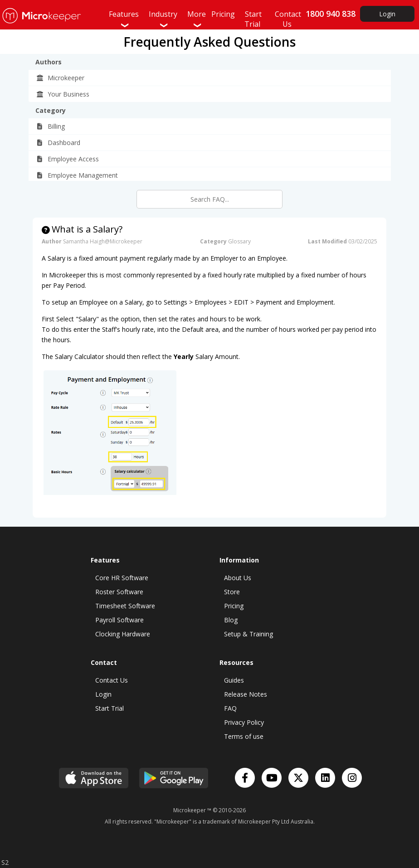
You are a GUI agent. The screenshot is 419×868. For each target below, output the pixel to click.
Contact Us (112, 680)
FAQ (230, 708)
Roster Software (119, 592)
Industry (163, 19)
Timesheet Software (125, 606)
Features (124, 19)
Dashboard (58, 143)
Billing (50, 126)
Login (387, 14)
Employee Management (77, 175)
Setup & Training (248, 634)
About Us (238, 578)
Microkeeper (60, 78)
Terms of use (244, 736)
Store (232, 592)
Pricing (234, 606)
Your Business (63, 94)
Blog (231, 620)
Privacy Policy (244, 722)
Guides (234, 680)
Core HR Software (122, 578)
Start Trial (110, 708)
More (197, 19)
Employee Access (67, 159)
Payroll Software (119, 620)
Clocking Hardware (123, 634)
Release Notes (246, 694)
